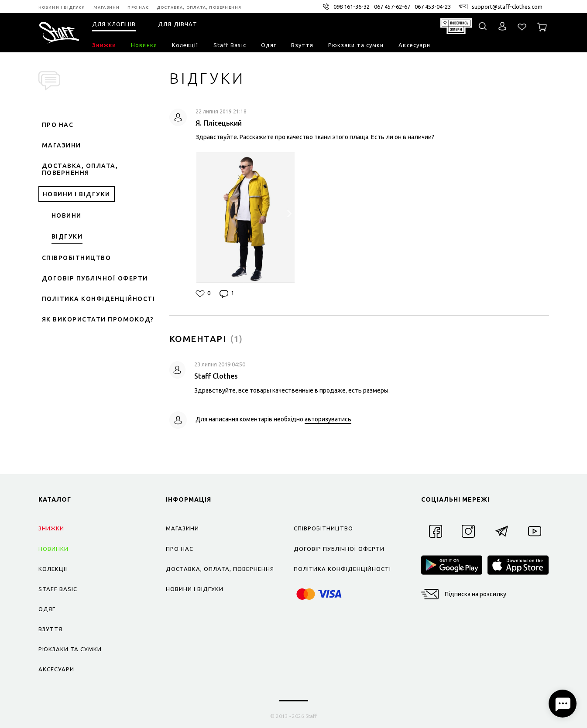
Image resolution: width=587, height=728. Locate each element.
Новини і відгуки (77, 194)
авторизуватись (328, 419)
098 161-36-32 (352, 7)
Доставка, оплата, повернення (80, 169)
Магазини (62, 145)
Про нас (58, 125)
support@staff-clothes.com (507, 7)
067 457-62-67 (392, 7)
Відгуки (67, 236)
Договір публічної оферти (95, 278)
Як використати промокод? (98, 319)
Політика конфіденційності (99, 299)
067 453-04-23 (433, 7)
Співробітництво (77, 258)
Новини (67, 215)
